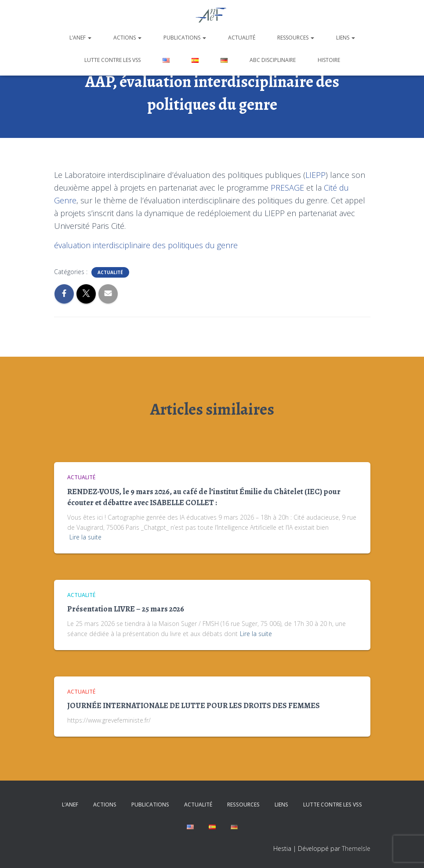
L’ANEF (80, 38)
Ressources (296, 38)
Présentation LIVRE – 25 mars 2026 (126, 609)
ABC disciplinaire (273, 60)
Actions (127, 38)
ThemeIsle (356, 848)
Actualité (242, 38)
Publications (185, 38)
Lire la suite (85, 537)
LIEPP (315, 175)
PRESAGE (287, 188)
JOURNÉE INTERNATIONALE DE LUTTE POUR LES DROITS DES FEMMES (194, 705)
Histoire (329, 60)
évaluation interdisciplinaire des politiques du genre (146, 245)
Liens (346, 38)
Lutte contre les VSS (112, 60)
